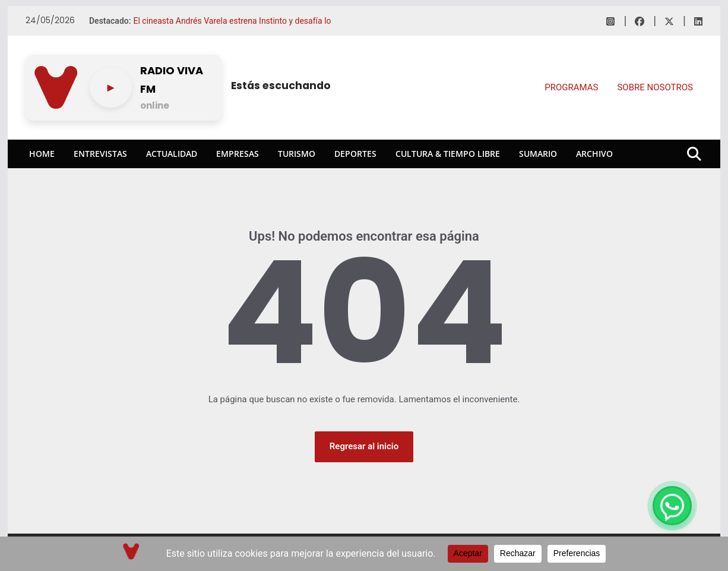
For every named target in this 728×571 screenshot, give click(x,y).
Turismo (297, 154)
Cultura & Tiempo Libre (448, 154)
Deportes (355, 154)
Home (42, 154)
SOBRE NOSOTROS (655, 87)
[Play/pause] (111, 87)
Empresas (238, 154)
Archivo (594, 154)
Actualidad (172, 154)
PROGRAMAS (571, 87)
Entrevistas (100, 154)
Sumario (538, 154)
